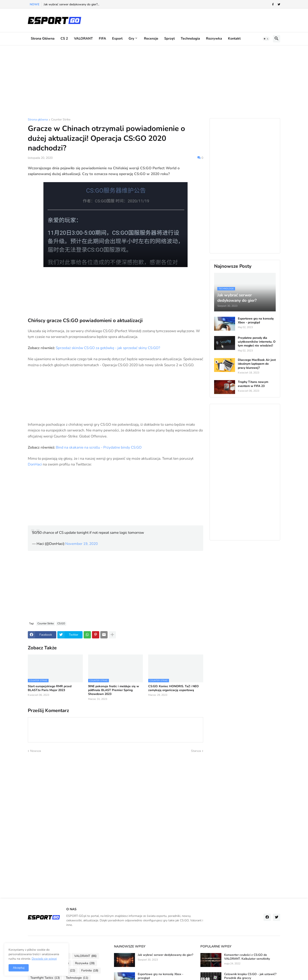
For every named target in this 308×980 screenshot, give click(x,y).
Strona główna (43, 39)
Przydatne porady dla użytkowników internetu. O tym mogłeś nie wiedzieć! (257, 342)
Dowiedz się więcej (44, 959)
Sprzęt (170, 39)
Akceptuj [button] (19, 968)
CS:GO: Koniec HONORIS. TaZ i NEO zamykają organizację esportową (173, 688)
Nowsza (36, 751)
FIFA (102, 39)
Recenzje (151, 39)
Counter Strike (61, 120)
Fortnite (90, 971)
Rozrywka (214, 39)
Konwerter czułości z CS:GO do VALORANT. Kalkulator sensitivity (247, 957)
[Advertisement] (154, 82)
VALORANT (83, 39)
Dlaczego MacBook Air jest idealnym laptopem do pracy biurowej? (257, 364)
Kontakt (234, 39)
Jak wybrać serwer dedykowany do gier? (165, 955)
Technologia (190, 39)
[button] (266, 39)
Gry (131, 39)
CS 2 (64, 39)
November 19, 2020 (81, 544)
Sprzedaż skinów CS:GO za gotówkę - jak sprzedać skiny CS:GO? (108, 348)
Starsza (196, 751)
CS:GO (61, 623)
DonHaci (35, 464)
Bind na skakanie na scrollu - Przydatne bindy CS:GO (99, 447)
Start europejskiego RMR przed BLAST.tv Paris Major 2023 (50, 688)
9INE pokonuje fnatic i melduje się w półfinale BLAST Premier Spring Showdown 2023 (114, 690)
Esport (117, 39)
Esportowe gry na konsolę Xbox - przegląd (256, 321)
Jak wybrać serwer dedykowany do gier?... (71, 4)
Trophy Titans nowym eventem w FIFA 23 (253, 384)
